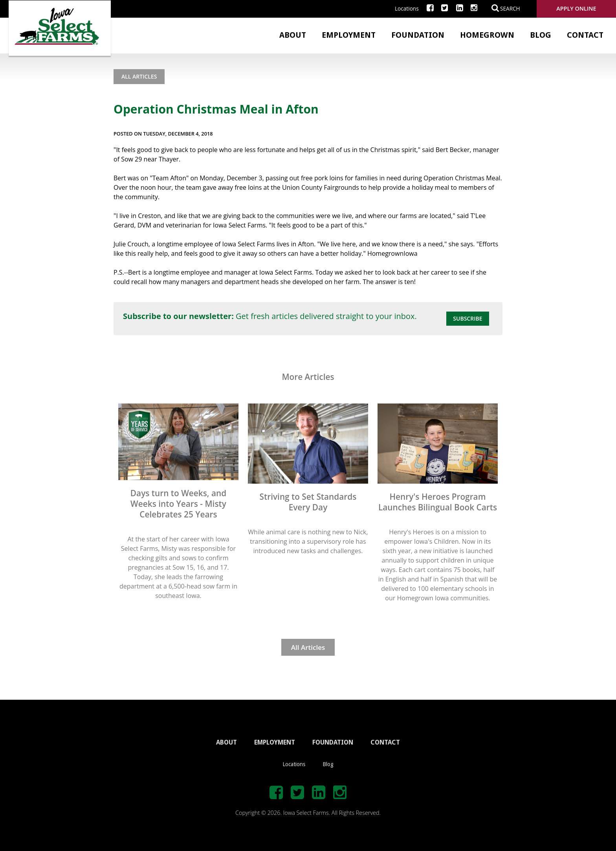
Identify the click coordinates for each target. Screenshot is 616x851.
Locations (407, 8)
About (293, 35)
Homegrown (487, 35)
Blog (541, 35)
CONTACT (385, 742)
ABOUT (226, 742)
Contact (585, 35)
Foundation (418, 35)
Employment (349, 35)
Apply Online (576, 8)
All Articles (139, 76)
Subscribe (467, 318)
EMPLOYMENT (275, 742)
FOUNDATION (333, 742)
